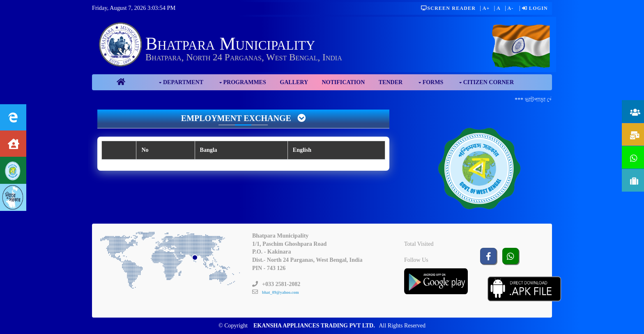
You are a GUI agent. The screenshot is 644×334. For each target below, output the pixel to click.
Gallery (294, 82)
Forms (433, 82)
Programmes (245, 82)
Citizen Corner (489, 82)
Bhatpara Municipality (230, 44)
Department (183, 82)
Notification (344, 82)
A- (510, 8)
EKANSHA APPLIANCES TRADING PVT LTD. (314, 326)
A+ (486, 8)
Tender (391, 82)
